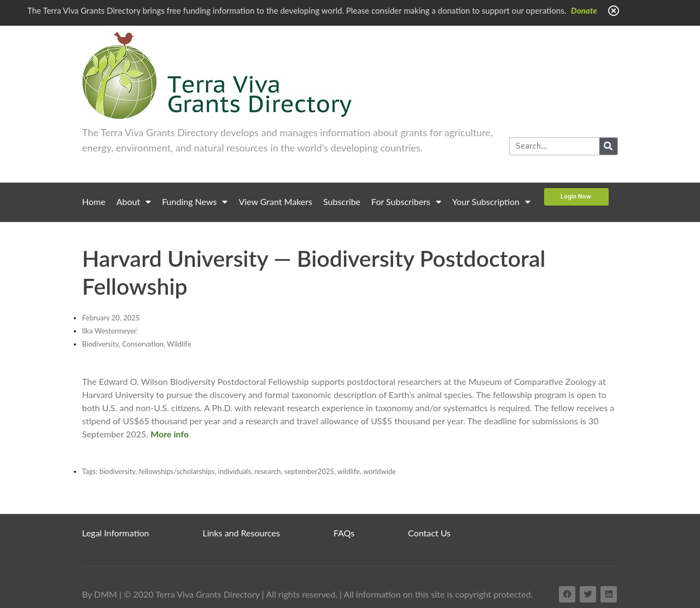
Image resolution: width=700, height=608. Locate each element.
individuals (235, 471)
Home (94, 201)
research (267, 471)
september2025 (309, 471)
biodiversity (118, 471)
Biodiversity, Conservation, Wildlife (137, 344)
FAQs (344, 533)
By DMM (100, 594)
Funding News (195, 202)
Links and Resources (241, 533)
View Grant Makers (275, 201)
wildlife (349, 471)
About (134, 202)
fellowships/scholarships (177, 471)
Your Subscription (491, 202)
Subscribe (342, 201)
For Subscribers (406, 202)
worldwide (380, 471)
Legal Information (116, 533)
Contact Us (429, 533)
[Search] (608, 146)
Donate (584, 10)
